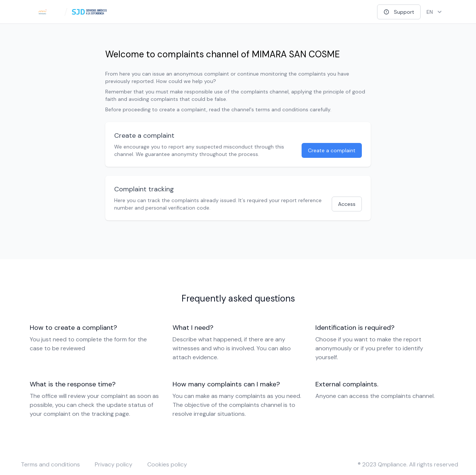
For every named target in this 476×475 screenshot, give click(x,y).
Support (399, 12)
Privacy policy (114, 464)
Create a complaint (332, 150)
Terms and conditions (50, 464)
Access (347, 204)
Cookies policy (167, 464)
